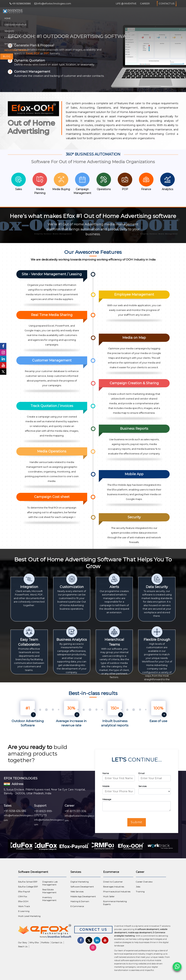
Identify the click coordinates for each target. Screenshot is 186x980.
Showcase (10, 44)
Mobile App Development (83, 896)
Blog (7, 56)
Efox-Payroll (24, 892)
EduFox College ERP (28, 887)
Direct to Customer (113, 882)
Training (140, 892)
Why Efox (34, 943)
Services (9, 31)
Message (107, 799)
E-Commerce (11, 37)
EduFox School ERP (28, 882)
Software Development (82, 887)
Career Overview (144, 882)
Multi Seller (109, 896)
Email (141, 773)
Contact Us (167, 4)
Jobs (138, 887)
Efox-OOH (23, 901)
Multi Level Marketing (29, 916)
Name (106, 773)
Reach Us (23, 947)
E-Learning (24, 911)
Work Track (24, 906)
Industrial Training (16, 50)
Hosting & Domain (80, 901)
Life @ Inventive (126, 3)
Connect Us (93, 930)
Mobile (106, 786)
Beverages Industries (114, 887)
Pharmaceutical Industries (117, 892)
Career (145, 3)
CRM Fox (23, 896)
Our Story (23, 943)
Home (7, 18)
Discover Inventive (15, 25)
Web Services (77, 892)
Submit (137, 822)
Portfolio (45, 943)
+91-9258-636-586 (15, 811)
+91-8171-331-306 (75, 811)
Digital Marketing (80, 882)
